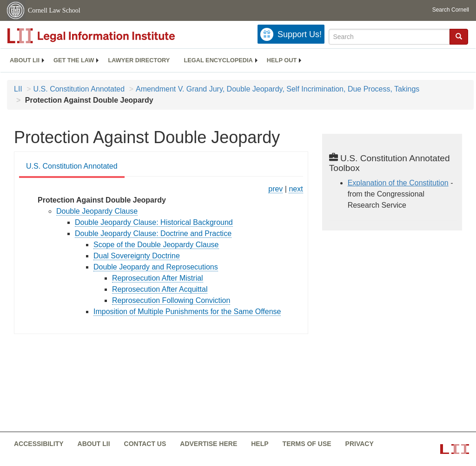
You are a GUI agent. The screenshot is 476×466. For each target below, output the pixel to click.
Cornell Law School (54, 10)
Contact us (145, 444)
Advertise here (208, 444)
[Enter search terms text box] (389, 37)
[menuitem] (25, 60)
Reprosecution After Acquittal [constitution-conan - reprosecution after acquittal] (160, 289)
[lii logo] (112, 36)
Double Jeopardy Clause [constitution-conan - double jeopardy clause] (97, 211)
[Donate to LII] (291, 34)
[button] (459, 36)
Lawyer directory (139, 60)
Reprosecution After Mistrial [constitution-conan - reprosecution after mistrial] (158, 278)
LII (18, 89)
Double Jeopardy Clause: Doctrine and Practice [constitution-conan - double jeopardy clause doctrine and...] (153, 233)
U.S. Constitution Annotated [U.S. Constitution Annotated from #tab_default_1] (72, 166)
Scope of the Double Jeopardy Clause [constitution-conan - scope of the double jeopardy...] (156, 245)
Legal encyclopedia (218, 60)
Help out (282, 60)
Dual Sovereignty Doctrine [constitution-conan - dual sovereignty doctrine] (137, 256)
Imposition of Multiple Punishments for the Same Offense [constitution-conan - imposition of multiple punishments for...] (187, 312)
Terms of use (307, 444)
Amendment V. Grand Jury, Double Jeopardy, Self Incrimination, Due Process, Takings (278, 89)
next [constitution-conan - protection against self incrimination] (296, 189)
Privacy (360, 444)
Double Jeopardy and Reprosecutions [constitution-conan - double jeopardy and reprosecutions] (156, 267)
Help (260, 444)
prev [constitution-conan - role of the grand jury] (275, 189)
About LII (25, 60)
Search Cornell (451, 10)
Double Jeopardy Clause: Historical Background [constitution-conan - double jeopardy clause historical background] (154, 222)
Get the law (74, 60)
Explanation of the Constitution (398, 183)
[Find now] (459, 37)
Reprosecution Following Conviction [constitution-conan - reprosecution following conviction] (171, 300)
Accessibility (39, 444)
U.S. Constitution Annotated (79, 89)
